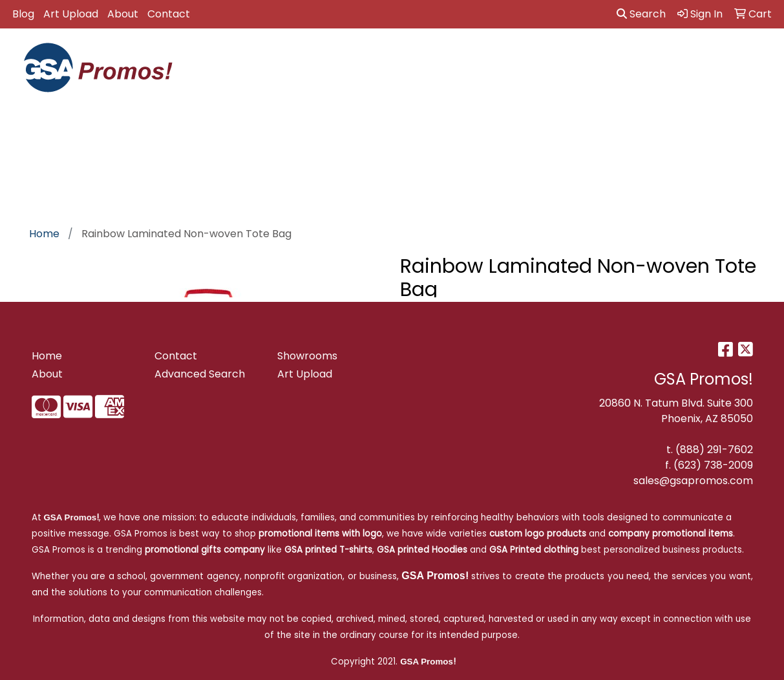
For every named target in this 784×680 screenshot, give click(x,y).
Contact (169, 14)
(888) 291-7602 (714, 450)
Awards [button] (344, 57)
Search (641, 14)
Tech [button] (737, 57)
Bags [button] (397, 57)
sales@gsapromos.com (693, 481)
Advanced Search (200, 374)
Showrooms (307, 356)
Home (47, 356)
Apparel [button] (283, 57)
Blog (23, 14)
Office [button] (688, 57)
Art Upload (71, 14)
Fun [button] (513, 57)
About (123, 14)
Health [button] (634, 57)
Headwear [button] (570, 57)
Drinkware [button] (457, 57)
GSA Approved (227, 64)
